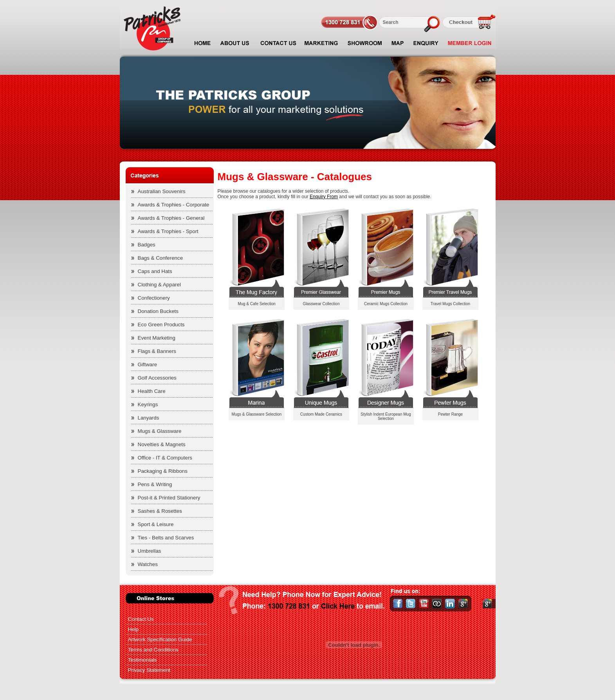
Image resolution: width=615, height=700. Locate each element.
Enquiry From (324, 197)
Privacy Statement (149, 670)
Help (133, 629)
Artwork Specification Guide (160, 639)
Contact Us (141, 619)
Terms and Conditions (153, 650)
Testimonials (142, 660)
